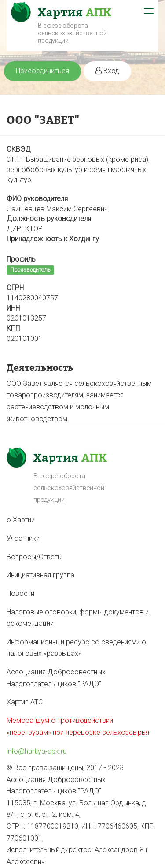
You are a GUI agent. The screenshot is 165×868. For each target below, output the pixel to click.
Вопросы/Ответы (35, 557)
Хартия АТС (25, 702)
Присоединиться (42, 71)
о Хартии (21, 520)
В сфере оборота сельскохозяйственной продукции (72, 33)
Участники (23, 538)
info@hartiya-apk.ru (37, 751)
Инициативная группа (40, 575)
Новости (20, 593)
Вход (107, 71)
